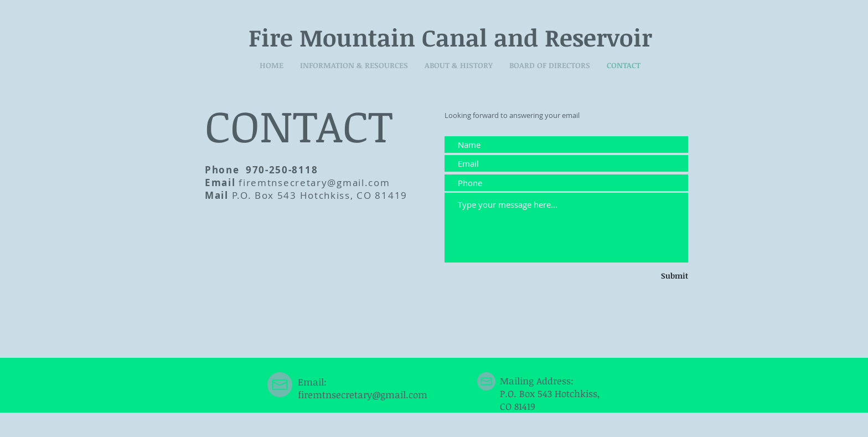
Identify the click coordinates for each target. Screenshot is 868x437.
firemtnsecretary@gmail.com (314, 182)
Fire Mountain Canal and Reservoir (450, 37)
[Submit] (658, 276)
